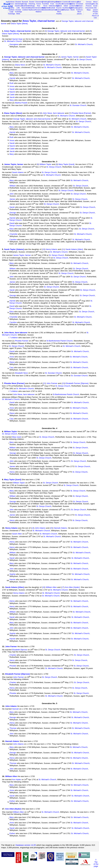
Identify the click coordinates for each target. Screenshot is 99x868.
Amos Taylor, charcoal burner (39, 21)
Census (89, 2)
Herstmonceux (40, 8)
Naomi (12, 92)
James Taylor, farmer (70, 57)
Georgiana (14, 45)
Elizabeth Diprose (20, 650)
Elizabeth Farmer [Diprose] (77, 383)
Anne (12, 357)
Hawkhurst (19, 6)
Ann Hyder (16, 780)
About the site (95, 3)
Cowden (59, 2)
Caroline (13, 240)
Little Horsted (18, 9)
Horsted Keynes (59, 7)
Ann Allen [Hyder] (72, 587)
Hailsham (79, 6)
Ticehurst (79, 10)
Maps (89, 10)
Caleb (12, 95)
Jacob (12, 97)
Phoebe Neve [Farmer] (81, 113)
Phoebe (13, 666)
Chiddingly (46, 2)
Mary (12, 73)
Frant (52, 4)
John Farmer (52, 383)
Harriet (12, 78)
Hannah (15, 709)
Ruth (12, 83)
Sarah (12, 89)
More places (79, 13)
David (12, 223)
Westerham (53, 10)
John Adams (40, 528)
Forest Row (39, 5)
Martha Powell (21, 103)
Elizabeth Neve (21, 373)
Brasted (18, 2)
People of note (95, 13)
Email (95, 6)
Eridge (25, 4)
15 (52, 528)
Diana (12, 362)
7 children (14, 338)
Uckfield (25, 10)
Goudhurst (59, 4)
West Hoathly (59, 13)
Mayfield (32, 8)
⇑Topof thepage (96, 863)
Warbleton (46, 10)
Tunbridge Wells (18, 13)
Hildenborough (54, 6)
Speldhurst (73, 8)
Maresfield (25, 8)
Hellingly (32, 6)
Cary (12, 368)
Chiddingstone (54, 2)
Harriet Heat (17, 39)
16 (44, 587)
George (13, 213)
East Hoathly (11, 7)
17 (63, 587)
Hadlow (73, 4)
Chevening (39, 2)
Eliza (12, 229)
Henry (12, 472)
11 (63, 249)
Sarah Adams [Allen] (74, 249)
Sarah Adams (18, 172)
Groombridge (67, 4)
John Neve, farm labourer (54, 113)
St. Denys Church (84, 59)
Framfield (45, 4)
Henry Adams (52, 249)
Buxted (32, 2)
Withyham (66, 10)
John (12, 194)
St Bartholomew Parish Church (60, 341)
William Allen (51, 587)
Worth (73, 10)
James (12, 199)
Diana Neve (20, 65)
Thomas (13, 728)
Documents (89, 8)
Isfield (66, 6)
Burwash (25, 2)
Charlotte (13, 234)
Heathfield (25, 6)
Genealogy (89, 4)
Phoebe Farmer (22, 341)
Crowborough (74, 2)
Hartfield (11, 10)
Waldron (39, 12)
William (13, 186)
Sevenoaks (59, 10)
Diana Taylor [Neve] (19, 24)
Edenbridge (19, 4)
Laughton (79, 8)
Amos (12, 86)
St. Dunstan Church (78, 105)
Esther (12, 801)
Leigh (11, 12)
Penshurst (39, 10)
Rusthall (52, 8)
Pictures (89, 6)
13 (63, 383)
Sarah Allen (17, 534)
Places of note (95, 17)
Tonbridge (12, 14)
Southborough (67, 8)
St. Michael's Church (13, 41)
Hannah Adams (60, 528)
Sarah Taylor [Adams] (14, 249)
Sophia (13, 574)
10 (44, 249)
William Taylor (46, 164)
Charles (13, 655)
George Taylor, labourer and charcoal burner (66, 31)
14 (33, 528)
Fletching (32, 4)
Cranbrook (66, 2)
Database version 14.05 (26, 845)
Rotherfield (46, 8)
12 (44, 383)
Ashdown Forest (11, 3)
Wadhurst (32, 10)
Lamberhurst (74, 6)
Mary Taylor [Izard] (66, 164)
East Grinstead (79, 3)
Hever (45, 6)
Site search (95, 9)
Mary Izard (17, 437)
